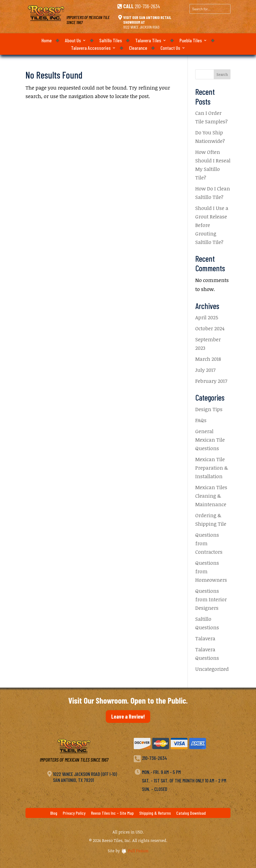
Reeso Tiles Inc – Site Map (112, 813)
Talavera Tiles (148, 41)
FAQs (201, 420)
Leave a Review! (128, 716)
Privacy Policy (74, 813)
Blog (54, 813)
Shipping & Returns (155, 813)
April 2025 (207, 317)
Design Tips (209, 409)
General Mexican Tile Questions (210, 440)
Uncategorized (212, 669)
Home (47, 41)
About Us (73, 41)
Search (222, 74)
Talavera (205, 638)
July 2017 (205, 370)
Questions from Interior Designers (211, 599)
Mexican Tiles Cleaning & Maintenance (211, 496)
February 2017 (211, 381)
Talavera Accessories (91, 48)
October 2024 (210, 328)
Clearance (138, 48)
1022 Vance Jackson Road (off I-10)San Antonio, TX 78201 (85, 777)
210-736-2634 (147, 6)
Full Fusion (138, 851)
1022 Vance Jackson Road (141, 27)
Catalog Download (191, 813)
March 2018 (208, 359)
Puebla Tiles (191, 41)
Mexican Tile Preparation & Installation (212, 468)
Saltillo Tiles (111, 41)
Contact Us (170, 48)
